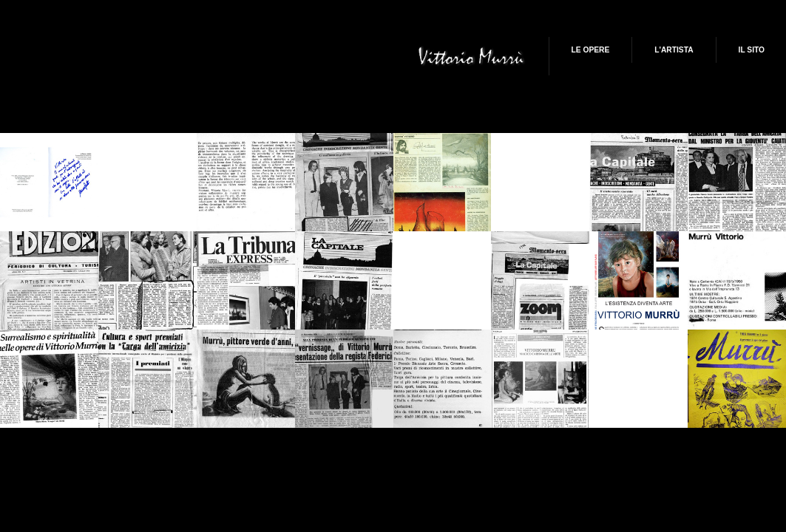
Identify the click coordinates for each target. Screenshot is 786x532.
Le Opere (591, 50)
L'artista (674, 50)
